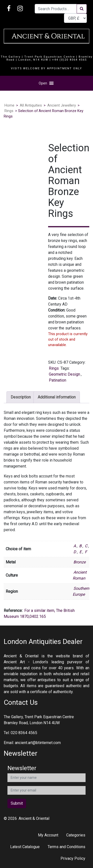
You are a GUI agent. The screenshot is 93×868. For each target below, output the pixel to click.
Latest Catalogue (25, 847)
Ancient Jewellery (62, 105)
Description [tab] (21, 397)
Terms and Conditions (66, 847)
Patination (58, 380)
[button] (43, 83)
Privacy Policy (73, 858)
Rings (9, 111)
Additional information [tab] (57, 397)
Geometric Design (64, 374)
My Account (48, 835)
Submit (17, 803)
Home (9, 105)
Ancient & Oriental (34, 818)
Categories (76, 835)
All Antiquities (31, 105)
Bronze (79, 562)
